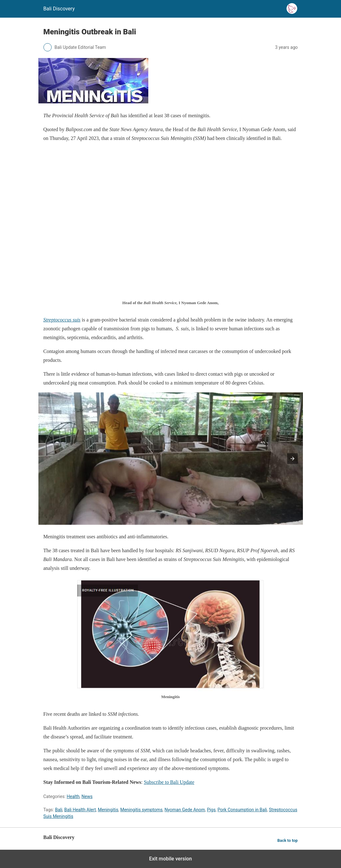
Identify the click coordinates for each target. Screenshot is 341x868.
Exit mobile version (170, 859)
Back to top (288, 840)
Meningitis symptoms (141, 810)
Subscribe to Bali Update (169, 782)
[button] (293, 459)
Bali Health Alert (80, 810)
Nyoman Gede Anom (185, 810)
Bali (59, 810)
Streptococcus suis (62, 320)
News (87, 796)
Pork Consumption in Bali (242, 810)
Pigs (211, 810)
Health (73, 796)
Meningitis (108, 810)
